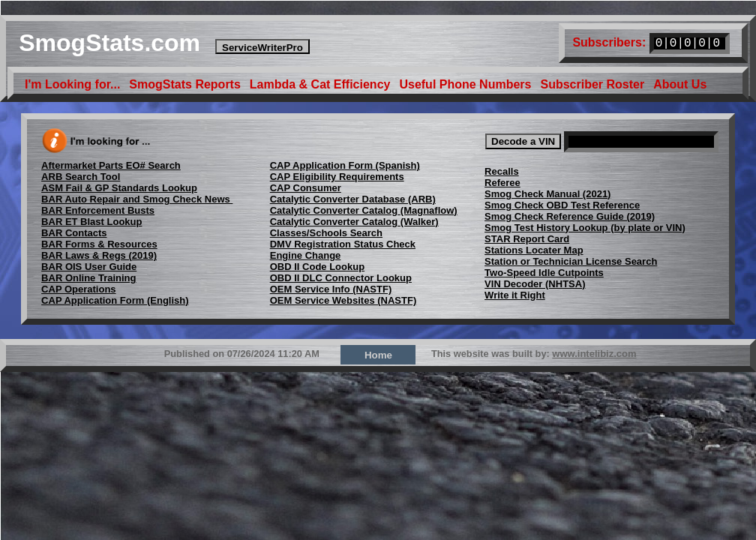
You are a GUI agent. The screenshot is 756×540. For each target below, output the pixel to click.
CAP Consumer (306, 188)
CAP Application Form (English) (115, 300)
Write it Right (515, 295)
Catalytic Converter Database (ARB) (353, 199)
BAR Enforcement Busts (98, 210)
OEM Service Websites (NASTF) (343, 300)
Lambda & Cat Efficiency (320, 84)
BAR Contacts (74, 233)
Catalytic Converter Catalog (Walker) (354, 222)
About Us (680, 84)
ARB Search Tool (81, 177)
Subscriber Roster (592, 84)
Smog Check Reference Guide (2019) (570, 216)
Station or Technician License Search (571, 261)
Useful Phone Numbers (465, 84)
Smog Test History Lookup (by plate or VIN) (585, 228)
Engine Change (306, 255)
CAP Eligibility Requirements (337, 177)
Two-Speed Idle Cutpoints (544, 273)
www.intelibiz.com (594, 354)
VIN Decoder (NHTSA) (535, 284)
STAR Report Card (527, 239)
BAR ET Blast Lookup (91, 222)
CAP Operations (78, 289)
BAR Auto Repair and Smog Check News (137, 199)
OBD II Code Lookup (317, 267)
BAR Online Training (88, 278)
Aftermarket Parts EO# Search (111, 165)
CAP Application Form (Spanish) (345, 165)
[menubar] (366, 83)
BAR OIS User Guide (89, 267)
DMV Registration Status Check (343, 244)
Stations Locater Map (534, 250)
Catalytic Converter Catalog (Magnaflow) (364, 210)
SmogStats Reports (184, 84)
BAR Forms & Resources (99, 244)
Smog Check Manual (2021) (547, 194)
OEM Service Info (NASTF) (331, 289)
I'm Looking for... (72, 84)
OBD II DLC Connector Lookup (341, 278)
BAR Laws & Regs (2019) (99, 255)
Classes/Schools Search (326, 233)
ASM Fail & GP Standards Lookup (119, 188)
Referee (502, 183)
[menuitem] (72, 83)
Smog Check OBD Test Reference (562, 205)
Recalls (502, 171)
